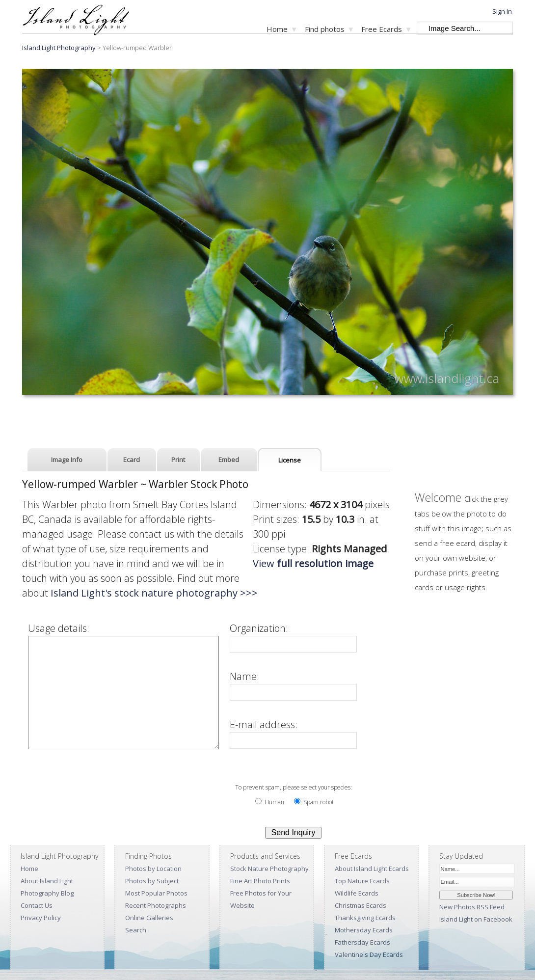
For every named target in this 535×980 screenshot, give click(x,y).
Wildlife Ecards (357, 893)
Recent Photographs (156, 905)
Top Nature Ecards (362, 881)
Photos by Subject (152, 881)
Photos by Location (153, 869)
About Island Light (47, 881)
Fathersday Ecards (362, 942)
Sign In (502, 11)
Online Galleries (149, 918)
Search (136, 930)
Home (277, 29)
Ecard (132, 460)
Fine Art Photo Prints (260, 881)
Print (178, 460)
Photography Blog (47, 893)
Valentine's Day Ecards (369, 954)
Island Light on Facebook (476, 919)
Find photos (325, 29)
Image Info (67, 460)
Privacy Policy (41, 918)
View (313, 563)
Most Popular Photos (156, 893)
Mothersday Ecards (364, 930)
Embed (229, 460)
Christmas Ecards (361, 905)
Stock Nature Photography (269, 869)
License (290, 460)
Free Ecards (382, 29)
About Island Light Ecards (372, 869)
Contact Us (37, 905)
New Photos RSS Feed (472, 907)
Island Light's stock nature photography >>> (154, 593)
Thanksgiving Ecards (365, 918)
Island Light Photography (59, 48)
